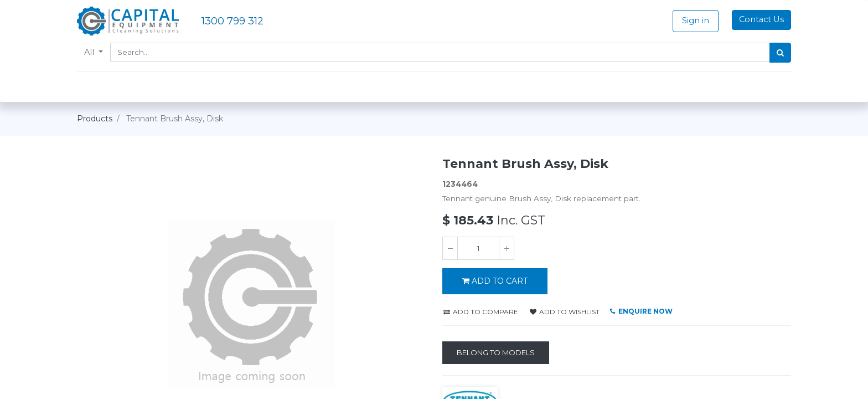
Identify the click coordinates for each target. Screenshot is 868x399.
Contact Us (761, 19)
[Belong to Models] (496, 353)
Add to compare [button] (481, 312)
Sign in (696, 21)
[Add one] (507, 248)
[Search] (780, 53)
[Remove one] (450, 248)
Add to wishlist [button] (565, 312)
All (90, 52)
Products (95, 119)
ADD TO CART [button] (495, 281)
